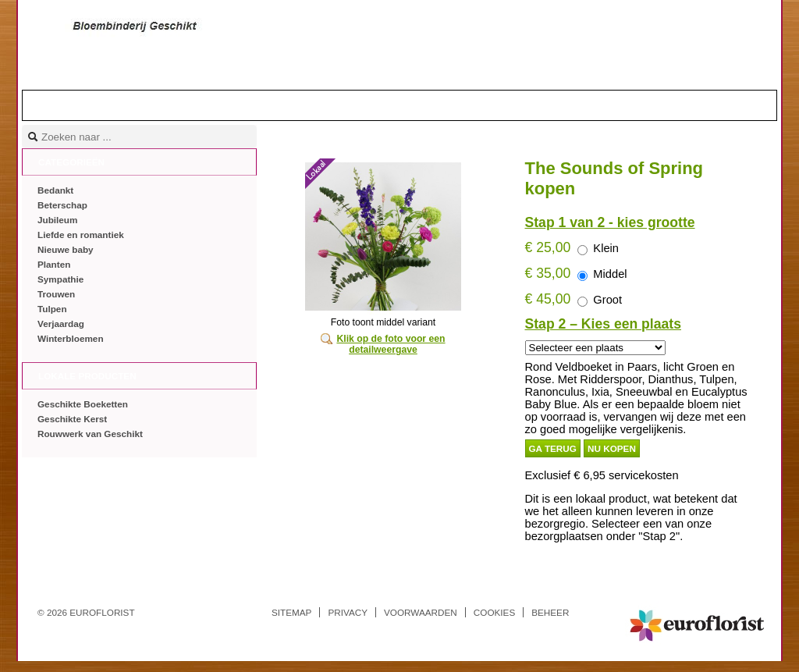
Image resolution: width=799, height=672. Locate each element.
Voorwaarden (421, 612)
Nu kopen (612, 448)
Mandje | (713, 105)
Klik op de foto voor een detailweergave (391, 344)
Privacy (348, 612)
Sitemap (291, 612)
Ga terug (553, 448)
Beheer (550, 612)
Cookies (494, 612)
